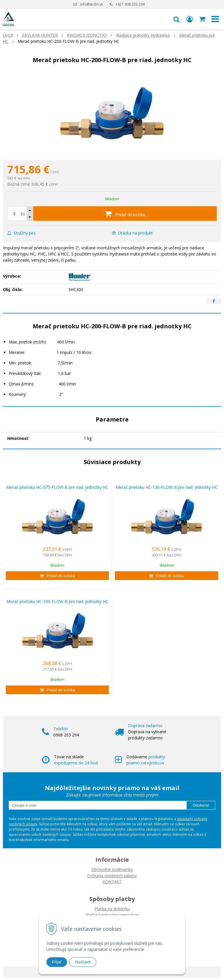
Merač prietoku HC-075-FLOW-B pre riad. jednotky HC (57, 487)
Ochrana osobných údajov (112, 876)
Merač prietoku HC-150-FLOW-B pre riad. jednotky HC (167, 487)
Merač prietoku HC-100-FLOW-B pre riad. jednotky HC (57, 601)
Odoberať (201, 805)
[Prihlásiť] (190, 19)
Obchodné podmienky (112, 869)
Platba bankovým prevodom (112, 915)
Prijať (57, 962)
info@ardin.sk (92, 4)
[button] (176, 19)
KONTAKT (112, 882)
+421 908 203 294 (130, 4)
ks (23, 214)
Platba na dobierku (112, 909)
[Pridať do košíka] (125, 214)
